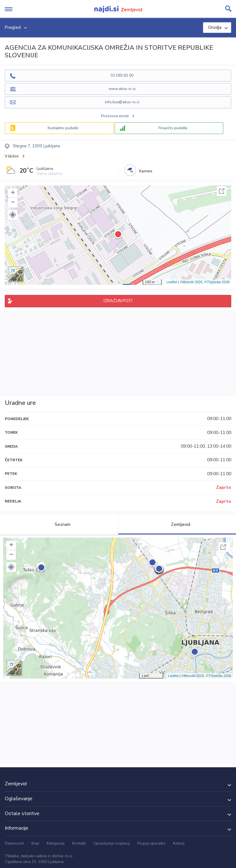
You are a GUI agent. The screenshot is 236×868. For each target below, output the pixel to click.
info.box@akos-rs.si (122, 102)
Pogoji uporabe (151, 843)
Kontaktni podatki (63, 128)
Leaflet (172, 282)
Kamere (146, 171)
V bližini (12, 156)
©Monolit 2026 (191, 282)
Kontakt (79, 843)
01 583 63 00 (122, 75)
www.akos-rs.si (122, 89)
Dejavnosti (14, 843)
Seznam (59, 524)
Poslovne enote (115, 116)
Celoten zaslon (222, 191)
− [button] (13, 203)
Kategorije (56, 843)
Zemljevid (177, 524)
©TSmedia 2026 (217, 282)
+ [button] (13, 193)
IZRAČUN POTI (118, 301)
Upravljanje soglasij (111, 843)
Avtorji (179, 843)
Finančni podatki (173, 128)
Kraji (35, 843)
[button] (13, 215)
